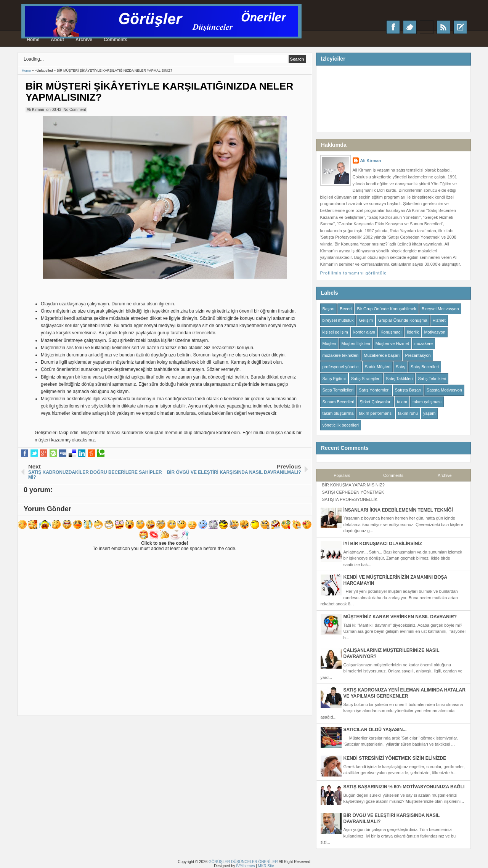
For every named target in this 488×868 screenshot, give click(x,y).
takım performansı (376, 413)
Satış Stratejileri (366, 379)
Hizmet (439, 320)
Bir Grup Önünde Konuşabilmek (386, 309)
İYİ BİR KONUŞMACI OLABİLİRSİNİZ (383, 544)
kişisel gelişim (335, 332)
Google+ (427, 27)
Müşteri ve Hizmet (392, 343)
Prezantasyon (418, 355)
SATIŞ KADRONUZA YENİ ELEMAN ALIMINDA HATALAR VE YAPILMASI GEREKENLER (405, 693)
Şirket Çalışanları (376, 402)
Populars (342, 475)
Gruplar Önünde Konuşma (403, 320)
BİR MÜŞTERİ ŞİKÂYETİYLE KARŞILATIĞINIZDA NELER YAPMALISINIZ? (159, 92)
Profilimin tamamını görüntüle (354, 273)
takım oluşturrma (338, 413)
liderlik (413, 332)
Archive (84, 40)
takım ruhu (408, 413)
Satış (401, 367)
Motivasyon (435, 332)
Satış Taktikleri (399, 379)
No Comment (75, 110)
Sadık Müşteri (378, 367)
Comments (116, 40)
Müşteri (329, 343)
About (57, 40)
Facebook (393, 27)
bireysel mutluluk (338, 320)
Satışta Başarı (408, 390)
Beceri (346, 309)
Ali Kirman (371, 160)
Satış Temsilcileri (338, 390)
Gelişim (366, 320)
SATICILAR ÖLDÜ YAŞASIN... (375, 730)
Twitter (410, 27)
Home (33, 40)
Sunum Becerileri (339, 402)
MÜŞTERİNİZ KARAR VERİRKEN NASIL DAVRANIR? (400, 617)
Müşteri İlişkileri (356, 343)
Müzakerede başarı (382, 355)
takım (402, 402)
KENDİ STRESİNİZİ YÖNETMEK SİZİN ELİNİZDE (395, 758)
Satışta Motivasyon (444, 390)
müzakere (424, 343)
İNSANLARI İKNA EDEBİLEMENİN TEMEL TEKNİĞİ (398, 510)
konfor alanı (364, 332)
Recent (460, 27)
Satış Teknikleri (432, 379)
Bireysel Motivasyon (440, 309)
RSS (443, 27)
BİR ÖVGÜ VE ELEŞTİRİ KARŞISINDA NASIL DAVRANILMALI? (392, 818)
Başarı (329, 309)
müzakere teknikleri (341, 355)
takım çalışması (427, 402)
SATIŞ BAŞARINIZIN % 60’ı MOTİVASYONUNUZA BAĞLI (404, 787)
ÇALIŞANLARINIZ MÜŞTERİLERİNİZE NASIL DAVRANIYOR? (392, 653)
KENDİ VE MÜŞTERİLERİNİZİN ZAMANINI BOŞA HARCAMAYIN (395, 580)
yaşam (429, 413)
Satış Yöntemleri (374, 390)
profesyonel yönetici (341, 367)
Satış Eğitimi (334, 379)
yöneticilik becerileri (341, 425)
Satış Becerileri (425, 367)
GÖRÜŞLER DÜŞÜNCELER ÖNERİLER (243, 862)
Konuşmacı (391, 332)
